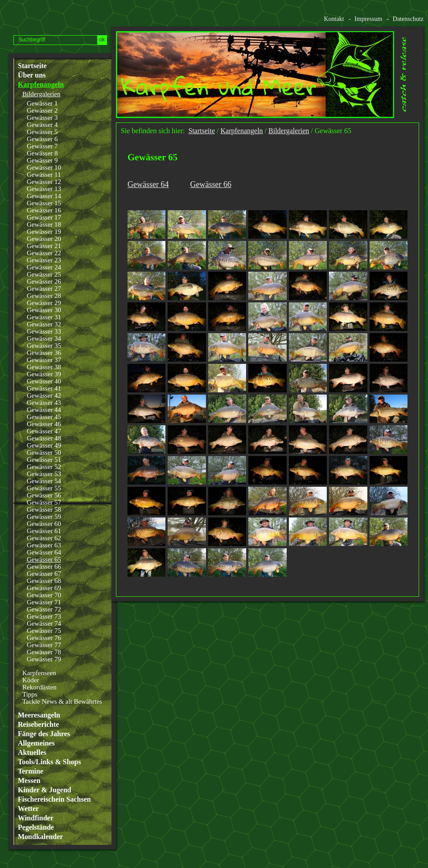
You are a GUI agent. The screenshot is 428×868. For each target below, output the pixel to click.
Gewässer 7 (42, 146)
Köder (31, 680)
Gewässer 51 (44, 460)
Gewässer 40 (44, 381)
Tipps (30, 694)
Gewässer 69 (44, 588)
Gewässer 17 (44, 217)
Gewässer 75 (44, 631)
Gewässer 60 (44, 524)
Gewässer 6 (42, 139)
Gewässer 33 (44, 331)
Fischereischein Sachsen (54, 799)
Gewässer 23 (44, 260)
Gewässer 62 (44, 538)
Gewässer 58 (44, 509)
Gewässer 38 (44, 367)
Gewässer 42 (44, 395)
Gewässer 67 (44, 574)
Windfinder (36, 818)
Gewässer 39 (44, 374)
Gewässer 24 (44, 267)
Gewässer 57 (44, 502)
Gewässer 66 (44, 566)
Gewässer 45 (44, 417)
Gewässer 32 (44, 324)
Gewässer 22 (44, 253)
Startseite (32, 66)
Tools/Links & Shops (49, 762)
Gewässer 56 (44, 495)
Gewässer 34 (44, 338)
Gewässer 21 (44, 246)
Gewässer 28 (44, 296)
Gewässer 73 (44, 616)
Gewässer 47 (44, 431)
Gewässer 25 (44, 274)
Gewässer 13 (44, 189)
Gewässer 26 (44, 281)
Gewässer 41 (44, 388)
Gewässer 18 (44, 224)
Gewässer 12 (44, 182)
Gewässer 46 (44, 424)
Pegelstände (36, 827)
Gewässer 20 (44, 239)
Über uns (32, 75)
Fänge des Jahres (44, 734)
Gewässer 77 (44, 645)
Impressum (368, 19)
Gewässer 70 (44, 595)
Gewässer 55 (44, 488)
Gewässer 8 (42, 153)
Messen (29, 781)
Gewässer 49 (44, 445)
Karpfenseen (39, 673)
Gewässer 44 (44, 410)
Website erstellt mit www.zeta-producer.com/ (420, 606)
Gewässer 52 (44, 467)
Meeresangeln (39, 715)
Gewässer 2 (42, 110)
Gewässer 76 (44, 638)
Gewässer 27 (44, 289)
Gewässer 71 (44, 602)
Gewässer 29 (44, 303)
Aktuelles (32, 753)
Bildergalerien (41, 94)
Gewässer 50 (44, 452)
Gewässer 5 (42, 132)
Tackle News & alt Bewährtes (62, 701)
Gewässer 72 (44, 609)
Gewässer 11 (44, 175)
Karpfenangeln (41, 85)
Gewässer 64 (44, 552)
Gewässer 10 (44, 167)
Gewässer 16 (44, 210)
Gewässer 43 (44, 403)
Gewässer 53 (44, 474)
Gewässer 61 (44, 531)
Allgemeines (36, 743)
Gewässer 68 (44, 581)
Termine (31, 771)
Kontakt (334, 19)
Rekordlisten (39, 687)
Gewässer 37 (44, 360)
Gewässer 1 (42, 103)
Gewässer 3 (42, 118)
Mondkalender (40, 837)
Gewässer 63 (44, 545)
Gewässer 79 (44, 659)
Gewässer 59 (44, 517)
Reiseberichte (38, 725)
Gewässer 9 (42, 160)
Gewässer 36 (44, 353)
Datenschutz (408, 19)
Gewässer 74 (44, 623)
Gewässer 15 (44, 203)
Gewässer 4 (42, 125)
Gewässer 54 (44, 481)
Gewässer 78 (44, 652)
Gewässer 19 (44, 232)
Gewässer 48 (44, 438)
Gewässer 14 (44, 196)
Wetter (28, 809)
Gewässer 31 (44, 317)
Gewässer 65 (44, 559)
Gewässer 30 (44, 310)
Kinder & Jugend (45, 790)
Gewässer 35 (44, 346)
